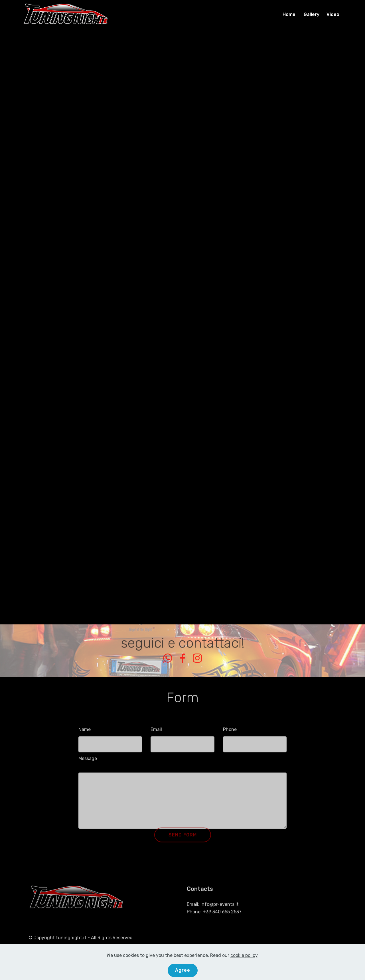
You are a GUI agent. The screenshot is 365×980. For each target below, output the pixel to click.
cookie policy (244, 955)
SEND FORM (183, 840)
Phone (230, 732)
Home (290, 14)
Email (156, 732)
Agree (183, 970)
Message (88, 761)
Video (333, 14)
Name (85, 732)
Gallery (312, 14)
